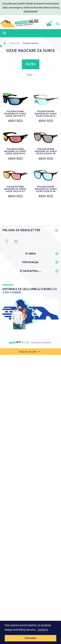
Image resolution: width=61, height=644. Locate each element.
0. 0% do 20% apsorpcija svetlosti (24, 456)
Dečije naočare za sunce (17, 254)
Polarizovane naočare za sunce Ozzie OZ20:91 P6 (46, 189)
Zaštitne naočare (13, 249)
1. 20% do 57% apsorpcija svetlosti (24, 460)
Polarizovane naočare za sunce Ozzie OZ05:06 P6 (15, 151)
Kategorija (15, 43)
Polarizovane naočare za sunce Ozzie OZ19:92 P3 (15, 114)
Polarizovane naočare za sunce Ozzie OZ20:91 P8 (46, 151)
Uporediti (11, 496)
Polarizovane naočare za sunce (22, 245)
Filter (31, 64)
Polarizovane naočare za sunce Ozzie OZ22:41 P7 (15, 189)
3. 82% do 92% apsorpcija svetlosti (24, 469)
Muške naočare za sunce (18, 226)
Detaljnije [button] (43, 630)
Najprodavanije (13, 263)
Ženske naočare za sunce (18, 231)
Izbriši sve (29, 496)
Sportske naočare (14, 236)
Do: (18, 297)
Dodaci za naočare (15, 268)
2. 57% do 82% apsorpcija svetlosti (24, 465)
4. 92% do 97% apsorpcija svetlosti (24, 474)
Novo (7, 259)
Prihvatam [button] (31, 638)
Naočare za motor (14, 240)
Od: (5, 297)
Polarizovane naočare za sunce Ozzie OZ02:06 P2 (46, 114)
